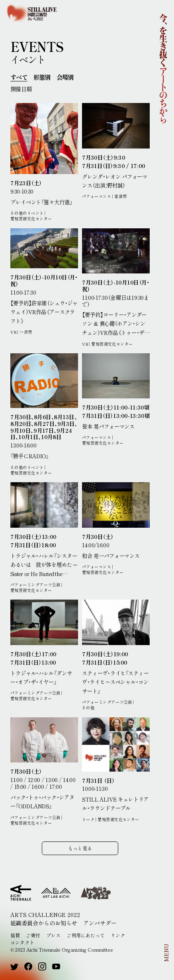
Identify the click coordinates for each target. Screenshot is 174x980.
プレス (53, 935)
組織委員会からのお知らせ (44, 923)
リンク (118, 935)
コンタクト (22, 942)
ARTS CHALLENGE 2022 (45, 915)
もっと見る (80, 848)
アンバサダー (100, 923)
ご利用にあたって (86, 935)
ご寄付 (33, 935)
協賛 (15, 935)
